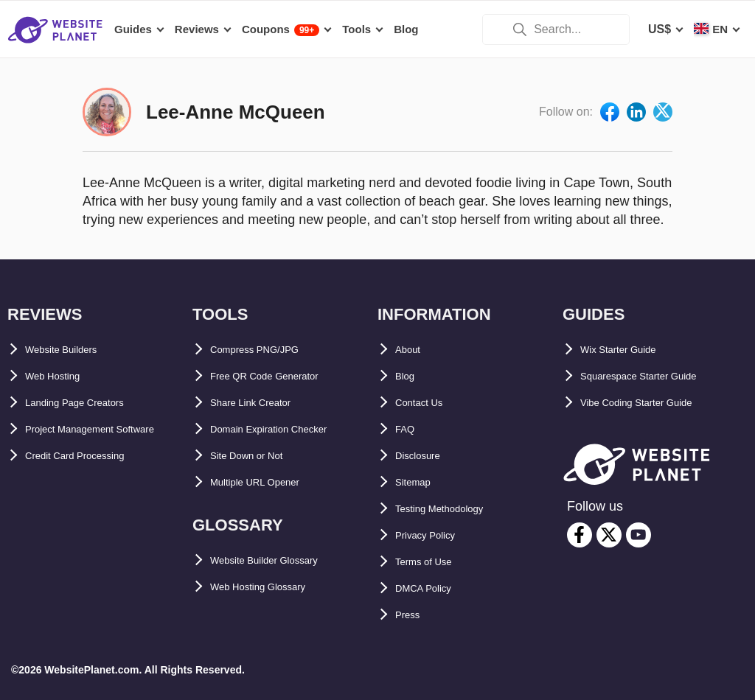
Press (411, 615)
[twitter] (609, 535)
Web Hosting (61, 376)
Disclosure (425, 456)
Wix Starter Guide (630, 350)
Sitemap (418, 482)
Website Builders (73, 350)
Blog (408, 376)
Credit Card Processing (91, 482)
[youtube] (639, 535)
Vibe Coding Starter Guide (654, 403)
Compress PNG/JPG (267, 350)
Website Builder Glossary (282, 560)
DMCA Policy (432, 588)
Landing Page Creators (90, 403)
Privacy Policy (435, 535)
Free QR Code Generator (279, 376)
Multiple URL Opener (268, 482)
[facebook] (580, 535)
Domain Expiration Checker (287, 429)
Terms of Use (432, 562)
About (412, 350)
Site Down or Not (258, 456)
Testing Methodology (454, 509)
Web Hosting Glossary (273, 587)
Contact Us (426, 403)
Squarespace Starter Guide (656, 376)
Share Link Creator (263, 403)
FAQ (407, 429)
